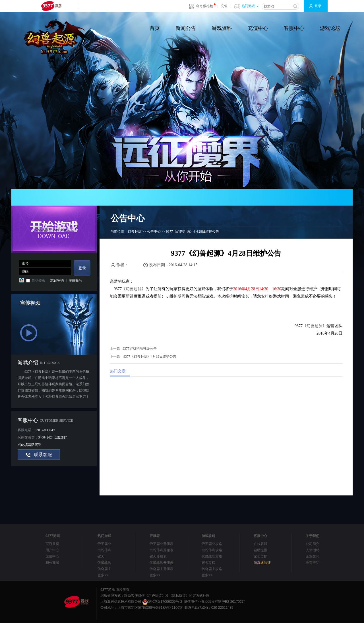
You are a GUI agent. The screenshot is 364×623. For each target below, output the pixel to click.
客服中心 (294, 28)
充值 (224, 6)
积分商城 (52, 563)
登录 (318, 6)
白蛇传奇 (104, 550)
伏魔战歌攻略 (212, 556)
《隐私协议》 (179, 596)
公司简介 (313, 544)
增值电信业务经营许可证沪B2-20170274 (215, 602)
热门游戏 (250, 6)
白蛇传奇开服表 (162, 550)
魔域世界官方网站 (58, 37)
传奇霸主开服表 (162, 569)
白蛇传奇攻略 (212, 550)
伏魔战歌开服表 (162, 563)
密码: (25, 272)
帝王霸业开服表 (162, 544)
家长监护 (260, 556)
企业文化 (313, 556)
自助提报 (260, 550)
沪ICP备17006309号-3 (162, 602)
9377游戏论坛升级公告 (140, 349)
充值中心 (258, 28)
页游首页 (52, 544)
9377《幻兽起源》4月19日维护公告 (150, 356)
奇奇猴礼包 (204, 6)
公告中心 (154, 231)
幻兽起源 (135, 231)
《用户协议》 (155, 596)
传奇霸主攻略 (212, 569)
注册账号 (75, 280)
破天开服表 (158, 556)
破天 (101, 556)
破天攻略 (208, 563)
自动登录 (38, 280)
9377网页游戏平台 (51, 6)
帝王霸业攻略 (212, 544)
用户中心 (52, 550)
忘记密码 (57, 280)
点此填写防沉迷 (30, 445)
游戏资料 (222, 28)
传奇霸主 (104, 569)
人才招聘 (313, 550)
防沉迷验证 (262, 563)
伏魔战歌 (104, 563)
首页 (155, 28)
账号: (25, 263)
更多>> (103, 575)
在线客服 (260, 544)
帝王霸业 (104, 544)
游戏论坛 (330, 28)
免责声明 (313, 563)
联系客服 (43, 455)
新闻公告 (186, 28)
